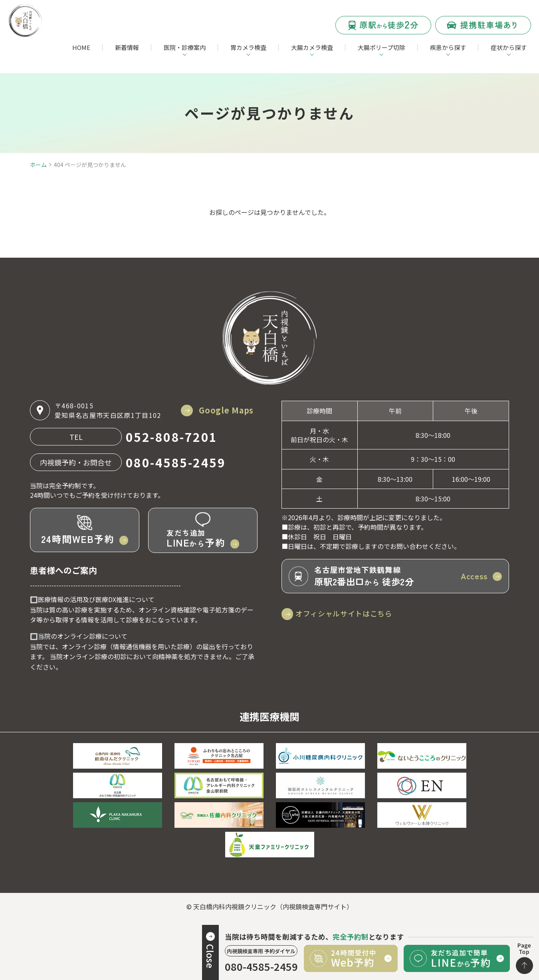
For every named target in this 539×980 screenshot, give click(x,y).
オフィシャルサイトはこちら (350, 613)
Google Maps (224, 410)
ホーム (38, 165)
